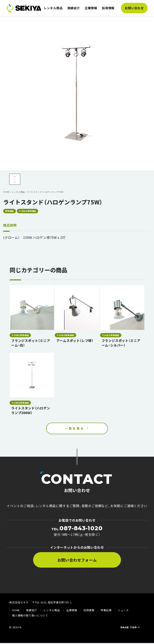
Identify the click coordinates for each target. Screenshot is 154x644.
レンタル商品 (53, 8)
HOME (16, 611)
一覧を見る (75, 429)
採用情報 (108, 8)
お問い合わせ (134, 8)
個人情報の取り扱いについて (30, 616)
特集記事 (106, 611)
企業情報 (91, 8)
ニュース (123, 611)
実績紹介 (74, 8)
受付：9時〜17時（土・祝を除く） (77, 532)
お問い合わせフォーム (77, 561)
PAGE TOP (131, 628)
